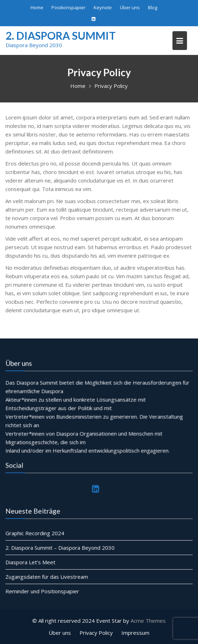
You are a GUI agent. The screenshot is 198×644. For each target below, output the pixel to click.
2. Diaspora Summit (61, 35)
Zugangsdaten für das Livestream (47, 577)
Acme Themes (148, 621)
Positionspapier (68, 7)
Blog (153, 7)
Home (37, 7)
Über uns (130, 7)
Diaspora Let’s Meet (31, 562)
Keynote (103, 7)
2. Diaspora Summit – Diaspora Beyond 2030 (60, 548)
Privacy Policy (96, 633)
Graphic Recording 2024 (35, 533)
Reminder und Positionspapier (43, 591)
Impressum (135, 633)
